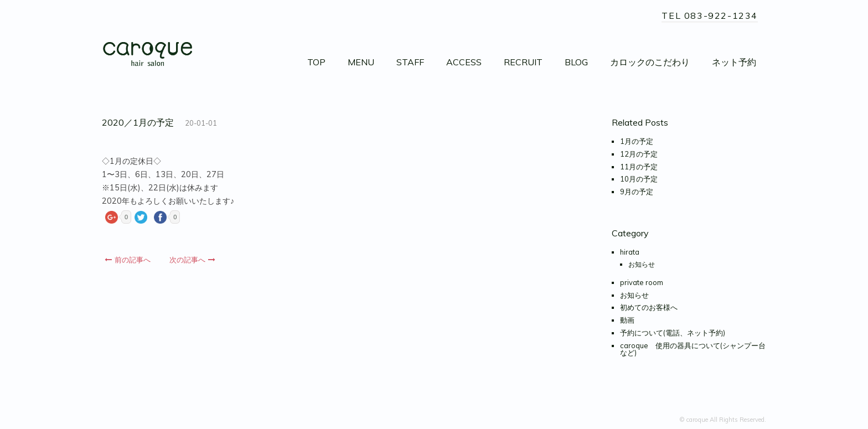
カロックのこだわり (650, 62)
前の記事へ (128, 260)
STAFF (410, 62)
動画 (627, 320)
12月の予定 (639, 154)
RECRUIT (523, 62)
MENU (361, 62)
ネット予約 (734, 62)
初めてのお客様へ (649, 307)
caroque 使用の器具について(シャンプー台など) (693, 349)
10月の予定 (639, 179)
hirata (630, 252)
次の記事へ (192, 260)
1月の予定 (637, 141)
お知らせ (642, 264)
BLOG (576, 62)
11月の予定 (639, 167)
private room (642, 282)
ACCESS (464, 62)
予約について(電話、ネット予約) (673, 333)
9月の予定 (637, 192)
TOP (316, 62)
